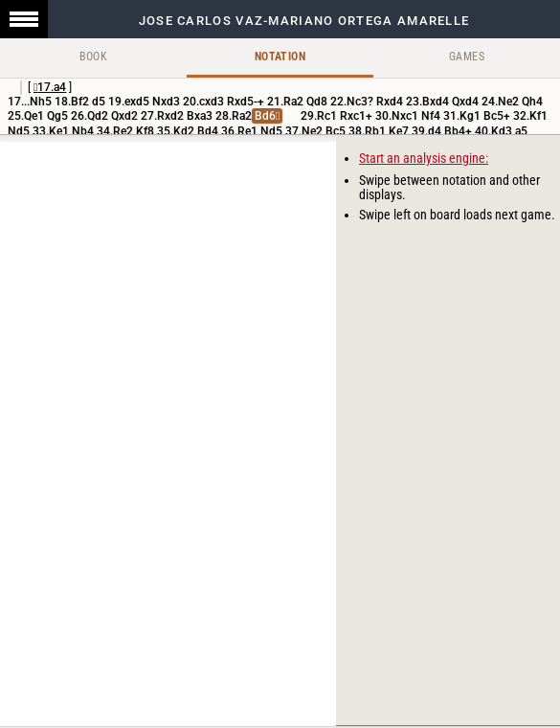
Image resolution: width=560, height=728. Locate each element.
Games (467, 57)
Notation (280, 57)
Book (94, 57)
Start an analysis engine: (424, 158)
